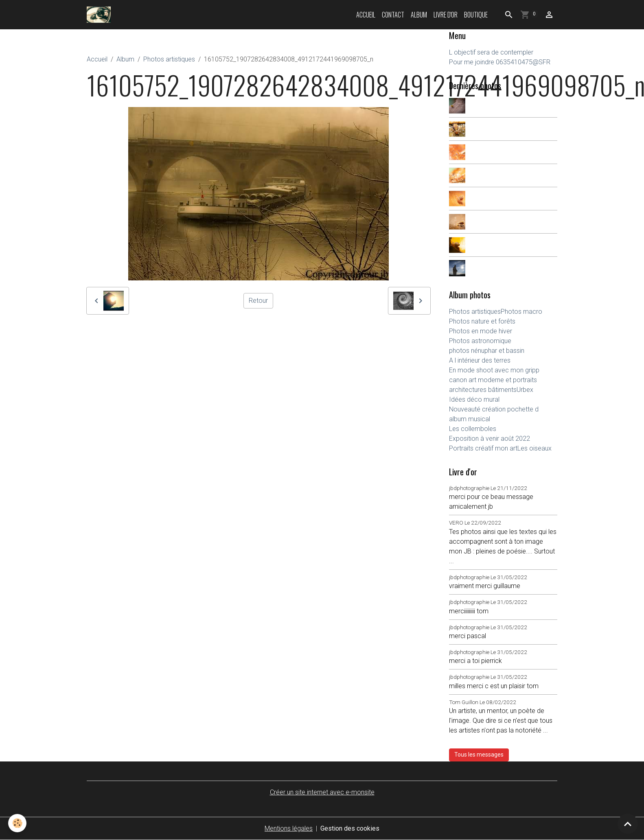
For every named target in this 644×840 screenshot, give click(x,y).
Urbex (525, 390)
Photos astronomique (480, 341)
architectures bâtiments (483, 390)
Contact (393, 15)
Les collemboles (473, 429)
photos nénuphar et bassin (487, 351)
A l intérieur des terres (480, 360)
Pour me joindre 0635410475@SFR (500, 62)
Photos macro (521, 312)
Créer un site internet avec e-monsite (322, 792)
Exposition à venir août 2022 (490, 439)
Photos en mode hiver (481, 331)
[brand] (100, 15)
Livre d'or (446, 15)
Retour (258, 301)
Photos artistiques (169, 59)
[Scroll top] (628, 824)
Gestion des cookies (350, 828)
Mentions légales (289, 828)
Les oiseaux (534, 448)
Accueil (366, 15)
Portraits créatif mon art (483, 448)
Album (419, 15)
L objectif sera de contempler (491, 52)
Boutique (476, 15)
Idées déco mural (474, 399)
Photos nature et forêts (482, 321)
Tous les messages (479, 755)
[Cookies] (17, 823)
